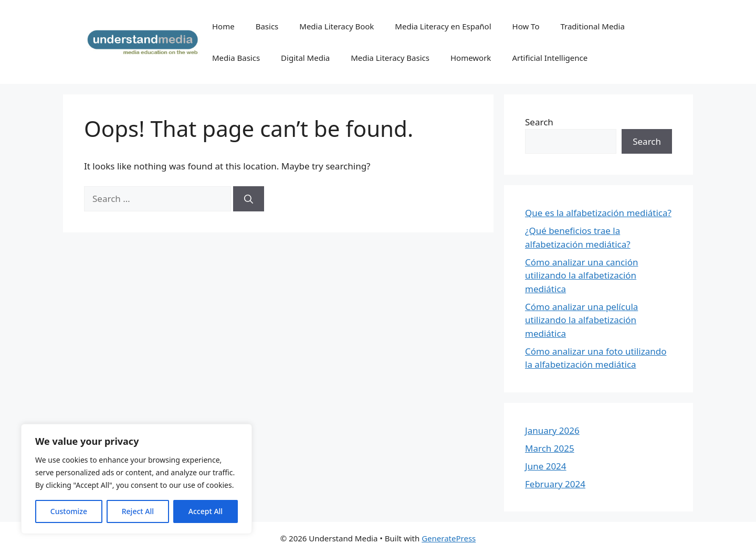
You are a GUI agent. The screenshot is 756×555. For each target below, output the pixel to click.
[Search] (249, 199)
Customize (69, 511)
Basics (267, 26)
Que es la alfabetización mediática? (598, 213)
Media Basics (236, 58)
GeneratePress (449, 538)
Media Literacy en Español (443, 26)
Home (223, 26)
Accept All (206, 511)
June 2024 (546, 466)
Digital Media (305, 58)
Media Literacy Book (337, 26)
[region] (136, 479)
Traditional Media (592, 26)
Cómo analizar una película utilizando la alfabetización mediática (581, 320)
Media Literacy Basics (390, 58)
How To (526, 26)
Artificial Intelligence (550, 58)
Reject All (138, 511)
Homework (471, 58)
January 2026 (552, 430)
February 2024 (555, 484)
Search (539, 122)
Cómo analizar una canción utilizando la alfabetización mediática (581, 275)
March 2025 (550, 448)
